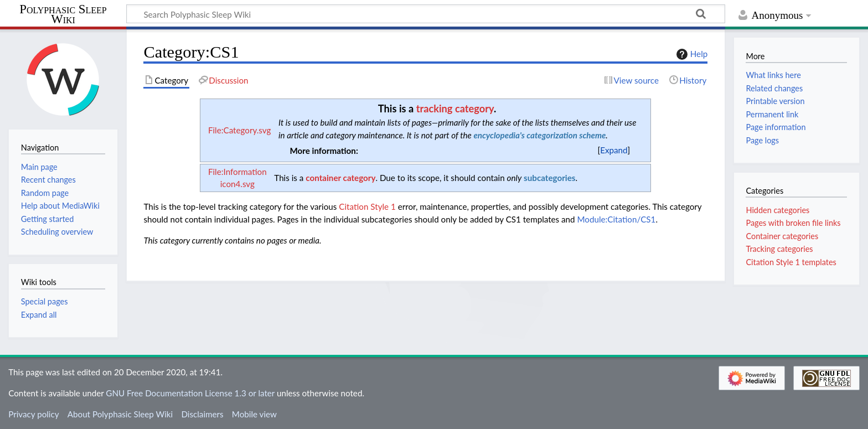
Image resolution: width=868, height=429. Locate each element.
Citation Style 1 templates (791, 262)
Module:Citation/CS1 (616, 219)
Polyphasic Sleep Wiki (63, 15)
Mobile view (254, 414)
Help (691, 54)
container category (340, 178)
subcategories (549, 178)
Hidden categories (777, 210)
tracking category (455, 108)
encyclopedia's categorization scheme (539, 135)
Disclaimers (202, 414)
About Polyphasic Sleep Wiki (120, 414)
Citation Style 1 (367, 206)
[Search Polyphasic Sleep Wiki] (426, 14)
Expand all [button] (39, 315)
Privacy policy (33, 414)
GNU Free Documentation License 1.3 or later (190, 393)
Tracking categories (779, 249)
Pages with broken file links (793, 223)
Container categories (782, 236)
